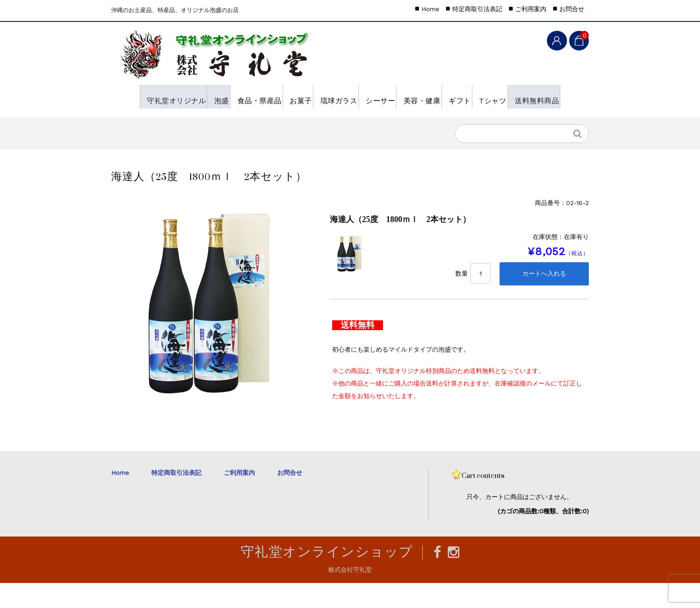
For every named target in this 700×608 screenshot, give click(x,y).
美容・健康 (476, 96)
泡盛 (211, 96)
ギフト (527, 96)
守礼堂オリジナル (152, 96)
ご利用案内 (531, 9)
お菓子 (316, 96)
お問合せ (572, 9)
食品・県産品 (261, 96)
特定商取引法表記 (477, 9)
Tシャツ (135, 120)
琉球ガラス (367, 96)
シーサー (421, 96)
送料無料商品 (192, 120)
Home (430, 9)
